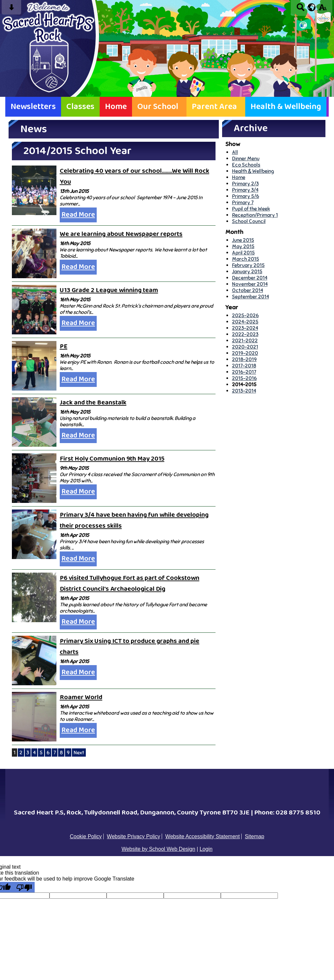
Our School (158, 107)
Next (79, 753)
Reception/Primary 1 (255, 215)
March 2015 (246, 259)
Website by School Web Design (158, 849)
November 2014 (250, 284)
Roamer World (81, 697)
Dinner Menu (246, 158)
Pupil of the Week (251, 209)
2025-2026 (245, 315)
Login (206, 849)
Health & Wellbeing (286, 107)
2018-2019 (244, 359)
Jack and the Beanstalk (93, 403)
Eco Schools (246, 165)
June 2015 (243, 240)
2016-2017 (244, 372)
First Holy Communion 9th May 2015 (112, 459)
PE (64, 346)
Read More (78, 215)
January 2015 (247, 271)
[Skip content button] (11, 9)
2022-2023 (245, 334)
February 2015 (248, 265)
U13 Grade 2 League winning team (109, 290)
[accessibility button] (323, 9)
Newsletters (33, 107)
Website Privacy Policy (134, 836)
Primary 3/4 (245, 190)
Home (116, 107)
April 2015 (243, 253)
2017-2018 (244, 366)
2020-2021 (245, 347)
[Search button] (301, 9)
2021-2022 (245, 340)
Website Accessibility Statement (203, 836)
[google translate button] (312, 7)
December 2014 (250, 278)
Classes (80, 107)
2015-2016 (244, 378)
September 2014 (250, 297)
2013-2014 (244, 391)
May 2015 (243, 246)
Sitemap (255, 836)
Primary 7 (243, 202)
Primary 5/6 (246, 196)
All (235, 152)
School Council (249, 221)
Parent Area (214, 107)
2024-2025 (245, 322)
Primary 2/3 (245, 184)
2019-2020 (245, 353)
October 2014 (248, 290)
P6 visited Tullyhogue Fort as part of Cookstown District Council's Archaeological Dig (130, 584)
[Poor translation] (24, 887)
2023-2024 (245, 328)
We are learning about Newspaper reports (121, 234)
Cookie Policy (86, 836)
